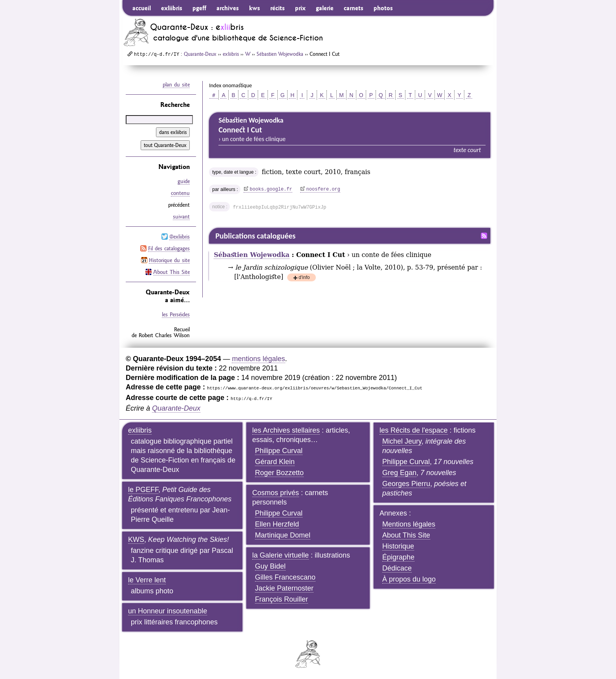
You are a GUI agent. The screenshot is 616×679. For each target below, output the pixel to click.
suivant (181, 217)
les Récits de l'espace (414, 430)
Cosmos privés (276, 493)
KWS (136, 540)
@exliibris (180, 237)
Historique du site (169, 260)
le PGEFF (143, 490)
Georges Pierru (406, 484)
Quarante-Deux (200, 54)
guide (184, 181)
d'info (304, 278)
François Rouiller (281, 599)
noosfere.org (323, 189)
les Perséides (176, 314)
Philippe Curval (279, 451)
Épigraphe (398, 557)
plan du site (176, 84)
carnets (354, 8)
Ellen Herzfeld (277, 524)
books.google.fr (271, 189)
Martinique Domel (283, 535)
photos (383, 8)
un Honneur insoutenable (168, 611)
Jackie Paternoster (284, 588)
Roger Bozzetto (279, 473)
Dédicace (397, 568)
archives (228, 8)
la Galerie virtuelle (280, 555)
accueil (142, 8)
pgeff (199, 8)
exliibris (172, 8)
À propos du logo (409, 579)
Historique (398, 546)
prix (300, 8)
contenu (180, 193)
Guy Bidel (270, 566)
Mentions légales (409, 524)
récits (278, 8)
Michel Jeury (402, 441)
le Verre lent (147, 580)
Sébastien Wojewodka (280, 54)
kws (255, 8)
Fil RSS (484, 236)
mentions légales (258, 359)
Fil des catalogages (169, 248)
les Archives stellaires (286, 430)
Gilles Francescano (285, 577)
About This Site (171, 272)
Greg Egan (399, 473)
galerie (325, 8)
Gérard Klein (275, 462)
